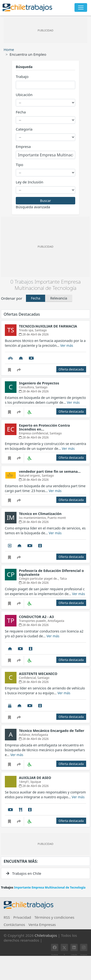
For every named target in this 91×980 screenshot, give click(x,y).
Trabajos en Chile (24, 873)
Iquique (36, 782)
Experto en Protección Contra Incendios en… (44, 427)
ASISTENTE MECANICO (38, 674)
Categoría (24, 129)
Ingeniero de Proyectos (39, 383)
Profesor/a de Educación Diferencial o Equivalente (51, 573)
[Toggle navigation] (81, 7)
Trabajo (22, 76)
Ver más (67, 345)
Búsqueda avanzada (33, 207)
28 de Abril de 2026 (34, 334)
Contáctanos (14, 924)
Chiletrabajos (46, 935)
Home (9, 49)
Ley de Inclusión (29, 182)
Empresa (23, 146)
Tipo (20, 165)
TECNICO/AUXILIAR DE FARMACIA (48, 326)
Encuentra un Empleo (28, 54)
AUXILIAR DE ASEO (35, 778)
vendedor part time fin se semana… (50, 471)
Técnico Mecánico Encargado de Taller (52, 731)
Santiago (41, 330)
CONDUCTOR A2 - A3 (36, 617)
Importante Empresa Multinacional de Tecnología (48, 285)
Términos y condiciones (54, 917)
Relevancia (59, 298)
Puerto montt (57, 518)
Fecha (21, 112)
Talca (63, 579)
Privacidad (22, 917)
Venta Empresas (42, 924)
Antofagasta (56, 621)
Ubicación (24, 95)
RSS (7, 917)
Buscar (45, 201)
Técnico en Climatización (40, 514)
